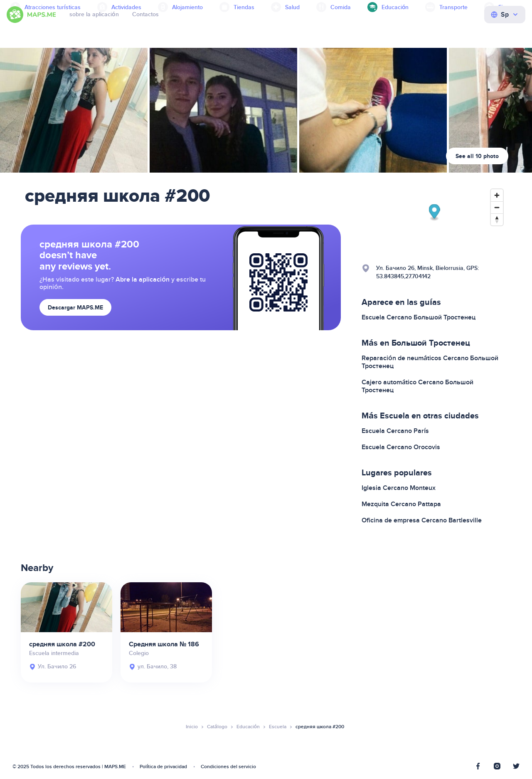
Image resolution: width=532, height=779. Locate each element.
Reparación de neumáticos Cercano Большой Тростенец (430, 362)
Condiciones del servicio (228, 767)
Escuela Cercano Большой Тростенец (419, 317)
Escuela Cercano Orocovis (401, 447)
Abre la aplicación (143, 279)
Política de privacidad (163, 767)
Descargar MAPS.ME (75, 308)
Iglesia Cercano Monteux (399, 488)
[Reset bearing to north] (497, 219)
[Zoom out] (497, 207)
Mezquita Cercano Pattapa (401, 504)
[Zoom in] (497, 195)
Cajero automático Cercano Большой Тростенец (417, 386)
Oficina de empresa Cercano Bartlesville (422, 520)
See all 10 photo (477, 156)
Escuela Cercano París (395, 431)
